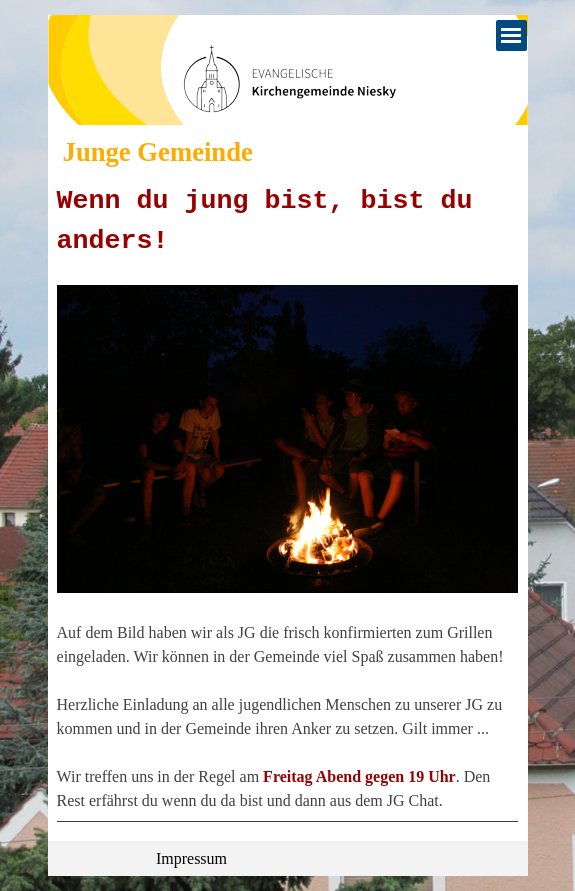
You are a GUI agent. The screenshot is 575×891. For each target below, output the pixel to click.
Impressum (191, 858)
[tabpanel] (288, 501)
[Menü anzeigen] (511, 35)
